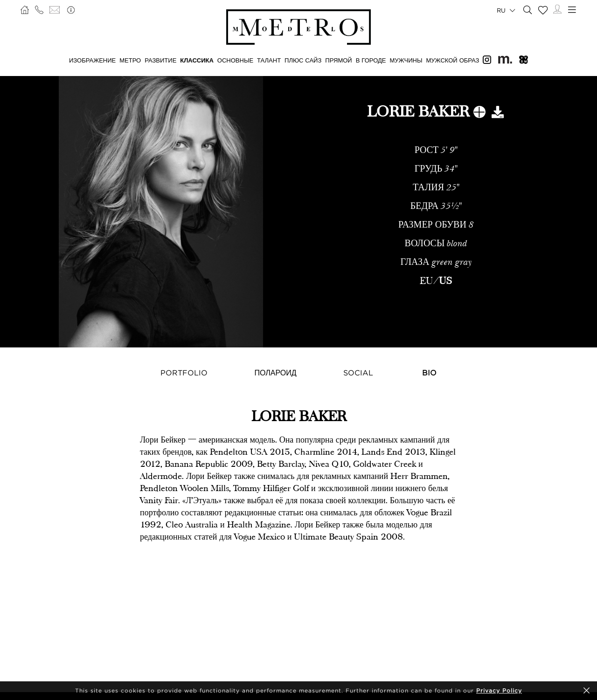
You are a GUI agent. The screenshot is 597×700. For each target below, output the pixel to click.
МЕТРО (130, 60)
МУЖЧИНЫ (406, 60)
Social (358, 373)
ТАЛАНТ (269, 60)
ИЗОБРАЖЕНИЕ (92, 60)
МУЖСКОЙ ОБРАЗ (452, 60)
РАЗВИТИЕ (160, 60)
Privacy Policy (499, 690)
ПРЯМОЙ (338, 60)
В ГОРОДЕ (371, 60)
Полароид (275, 373)
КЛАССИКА (197, 60)
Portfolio (184, 373)
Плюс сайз (303, 60)
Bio (429, 373)
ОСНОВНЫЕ (235, 60)
